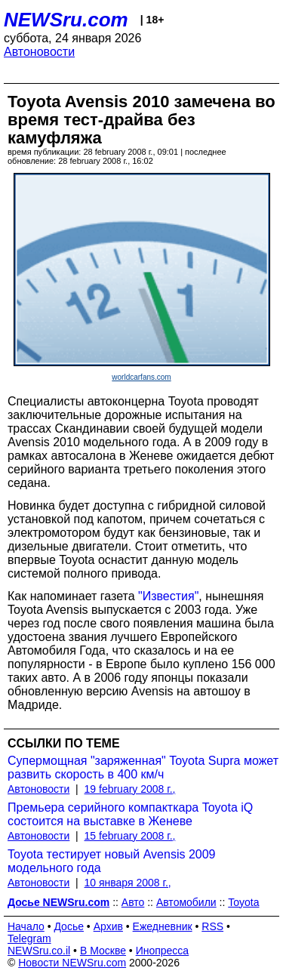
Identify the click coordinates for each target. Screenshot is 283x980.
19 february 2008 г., (130, 789)
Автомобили (186, 902)
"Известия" (168, 596)
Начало (26, 926)
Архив (108, 926)
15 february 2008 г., (130, 836)
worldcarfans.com (141, 377)
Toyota (243, 902)
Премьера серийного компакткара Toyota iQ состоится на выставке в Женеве (130, 814)
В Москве (103, 951)
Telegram (29, 938)
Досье (69, 926)
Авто (133, 902)
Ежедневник (163, 926)
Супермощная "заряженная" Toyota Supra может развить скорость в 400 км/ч (143, 767)
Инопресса (163, 951)
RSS (212, 926)
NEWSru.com (66, 20)
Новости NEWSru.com (72, 963)
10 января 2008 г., (128, 883)
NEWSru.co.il (39, 951)
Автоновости (39, 52)
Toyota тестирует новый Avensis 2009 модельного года (111, 861)
